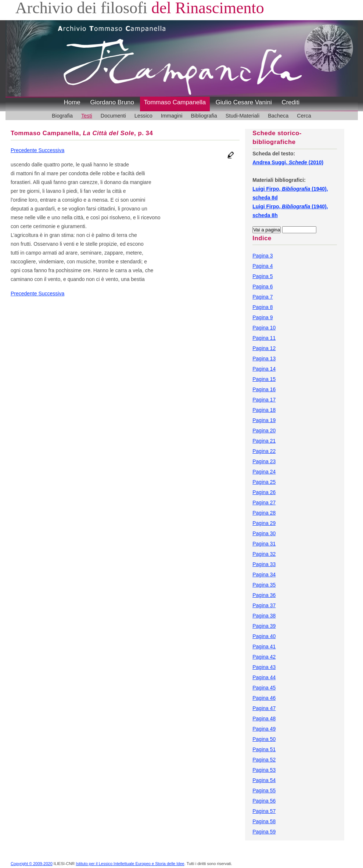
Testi (87, 116)
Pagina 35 (264, 585)
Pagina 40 (264, 636)
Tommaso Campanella (175, 102)
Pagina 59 (264, 832)
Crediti (290, 102)
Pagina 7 (263, 297)
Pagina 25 (264, 482)
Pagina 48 (264, 718)
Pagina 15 (264, 379)
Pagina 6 (263, 287)
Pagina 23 (264, 461)
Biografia (62, 116)
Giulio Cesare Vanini (244, 102)
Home (72, 102)
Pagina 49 (264, 729)
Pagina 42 (264, 657)
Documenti (113, 116)
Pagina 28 (264, 513)
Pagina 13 (264, 359)
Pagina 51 (264, 749)
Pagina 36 (264, 595)
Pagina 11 (264, 338)
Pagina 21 (264, 441)
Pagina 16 (264, 389)
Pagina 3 (263, 256)
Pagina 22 (264, 451)
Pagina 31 (264, 544)
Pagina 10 (264, 328)
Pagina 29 (264, 523)
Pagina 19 (264, 420)
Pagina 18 (264, 410)
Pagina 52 (264, 760)
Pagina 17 (264, 400)
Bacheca (278, 116)
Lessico (143, 116)
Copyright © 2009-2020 (32, 864)
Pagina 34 (264, 575)
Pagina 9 (263, 317)
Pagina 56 (264, 801)
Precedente (25, 150)
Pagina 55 (264, 790)
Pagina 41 (264, 647)
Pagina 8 (263, 307)
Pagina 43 (264, 667)
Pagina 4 (263, 266)
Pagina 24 (264, 472)
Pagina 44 (264, 677)
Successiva (51, 150)
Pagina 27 (264, 503)
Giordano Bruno (112, 102)
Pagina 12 (264, 348)
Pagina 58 (264, 821)
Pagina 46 (264, 698)
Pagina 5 (263, 276)
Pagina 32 (264, 554)
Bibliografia (204, 116)
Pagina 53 (264, 770)
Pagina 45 (264, 688)
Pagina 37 (264, 605)
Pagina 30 (264, 533)
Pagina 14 (264, 369)
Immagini (172, 116)
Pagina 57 (264, 811)
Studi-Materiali (242, 116)
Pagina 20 (264, 431)
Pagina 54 (264, 780)
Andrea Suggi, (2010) (288, 162)
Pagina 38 (264, 616)
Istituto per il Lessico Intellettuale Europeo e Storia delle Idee (130, 864)
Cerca (304, 116)
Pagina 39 (264, 626)
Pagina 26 (264, 492)
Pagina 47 (264, 708)
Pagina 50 (264, 739)
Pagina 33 (264, 564)
